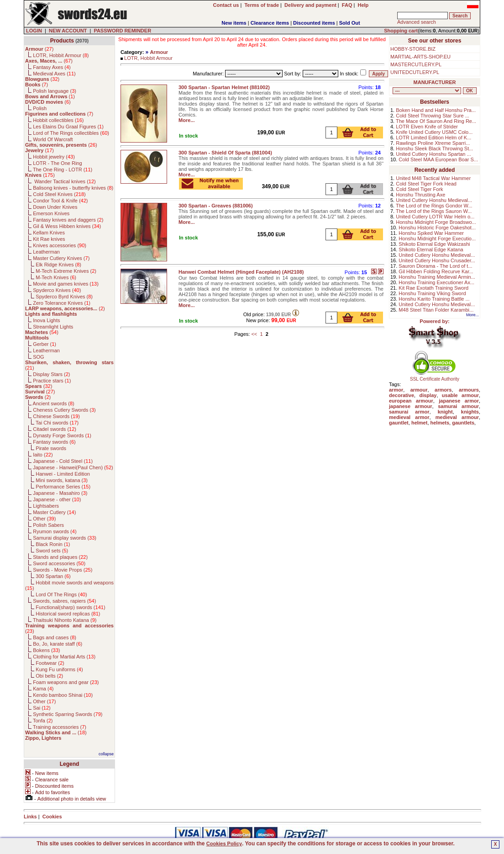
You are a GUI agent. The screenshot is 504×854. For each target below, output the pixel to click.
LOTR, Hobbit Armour (148, 58)
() (39, 49)
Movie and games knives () (66, 284)
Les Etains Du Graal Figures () (68, 127)
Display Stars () (51, 374)
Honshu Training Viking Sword (432, 293)
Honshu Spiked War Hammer (431, 233)
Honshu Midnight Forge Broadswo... (436, 222)
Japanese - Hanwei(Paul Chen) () (73, 467)
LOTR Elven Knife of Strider (427, 127)
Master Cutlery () (54, 512)
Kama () (43, 689)
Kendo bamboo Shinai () (63, 695)
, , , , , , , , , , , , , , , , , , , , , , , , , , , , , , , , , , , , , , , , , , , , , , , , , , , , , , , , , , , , (427, 91)
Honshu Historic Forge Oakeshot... (437, 228)
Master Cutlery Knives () (61, 258)
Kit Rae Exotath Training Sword (433, 288)
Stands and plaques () (60, 557)
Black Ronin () (53, 544)
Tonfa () (43, 721)
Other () (44, 519)
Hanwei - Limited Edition (63, 474)
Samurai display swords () (65, 538)
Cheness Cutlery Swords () (64, 410)
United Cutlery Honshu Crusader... (437, 260)
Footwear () (50, 663)
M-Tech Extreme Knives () (66, 271)
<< (254, 334)
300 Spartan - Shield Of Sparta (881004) (225, 153)
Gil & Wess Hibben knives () (67, 226)
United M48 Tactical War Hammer (433, 178)
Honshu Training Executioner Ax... (436, 282)
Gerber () (45, 344)
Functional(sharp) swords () (70, 607)
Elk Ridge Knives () (58, 265)
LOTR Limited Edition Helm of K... (433, 138)
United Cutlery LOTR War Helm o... (435, 217)
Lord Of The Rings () (61, 594)
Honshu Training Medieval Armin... (437, 277)
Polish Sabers (48, 525)
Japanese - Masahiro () (60, 493)
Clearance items (270, 23)
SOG (38, 357)
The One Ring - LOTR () (63, 170)
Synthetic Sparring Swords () (68, 714)
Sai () (42, 708)
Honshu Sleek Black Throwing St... (434, 149)
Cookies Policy (224, 843)
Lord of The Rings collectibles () (71, 133)
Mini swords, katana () (62, 480)
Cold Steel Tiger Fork (419, 189)
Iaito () (43, 455)
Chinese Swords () (56, 416)
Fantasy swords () (54, 442)
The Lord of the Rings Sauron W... (434, 211)
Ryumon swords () (55, 531)
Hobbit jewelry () (54, 157)
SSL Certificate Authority (435, 377)
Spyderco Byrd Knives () (64, 297)
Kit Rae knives (49, 239)
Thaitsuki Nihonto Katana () (65, 620)
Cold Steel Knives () (59, 194)
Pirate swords (51, 448)
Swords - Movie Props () (63, 570)
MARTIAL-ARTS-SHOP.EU (420, 57)
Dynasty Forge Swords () (62, 435)
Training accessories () (60, 727)
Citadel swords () (55, 429)
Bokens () (46, 650)
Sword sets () (52, 551)
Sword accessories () (59, 563)
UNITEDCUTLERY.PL (415, 72)
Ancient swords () (54, 403)
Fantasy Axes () (52, 67)
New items (234, 23)
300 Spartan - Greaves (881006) (216, 206)
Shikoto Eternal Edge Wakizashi (434, 244)
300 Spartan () (53, 576)
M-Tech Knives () (56, 277)
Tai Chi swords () (57, 423)
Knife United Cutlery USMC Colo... (434, 132)
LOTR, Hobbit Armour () (61, 55)
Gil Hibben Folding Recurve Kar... (436, 271)
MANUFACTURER (435, 82)
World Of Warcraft (53, 139)
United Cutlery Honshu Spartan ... (433, 154)
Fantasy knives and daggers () (68, 220)
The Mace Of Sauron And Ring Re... (436, 121)
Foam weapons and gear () (66, 682)
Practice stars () (52, 381)
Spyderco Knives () (57, 290)
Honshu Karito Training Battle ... (434, 299)
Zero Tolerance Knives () (62, 303)
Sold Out (350, 23)
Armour (159, 52)
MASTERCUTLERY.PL (416, 64)
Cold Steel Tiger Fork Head (426, 184)
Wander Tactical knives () (64, 181)
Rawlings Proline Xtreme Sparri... (433, 143)
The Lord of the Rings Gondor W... (434, 206)
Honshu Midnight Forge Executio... (437, 239)
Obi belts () (49, 676)
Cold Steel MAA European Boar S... (438, 159)
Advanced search (417, 22)
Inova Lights (46, 320)
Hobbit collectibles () (58, 120)
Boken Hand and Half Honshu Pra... (436, 110)
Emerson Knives (51, 213)
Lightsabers (46, 506)
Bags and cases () (55, 637)
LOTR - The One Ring (57, 163)
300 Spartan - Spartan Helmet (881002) (224, 87)
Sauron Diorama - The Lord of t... (435, 266)
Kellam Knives (49, 233)
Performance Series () (63, 487)
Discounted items (314, 23)
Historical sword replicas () (68, 614)
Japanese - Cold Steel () (63, 461)
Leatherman (46, 252)
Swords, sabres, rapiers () (64, 601)
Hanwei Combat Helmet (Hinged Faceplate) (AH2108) (241, 272)
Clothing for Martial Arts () (64, 657)
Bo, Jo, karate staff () (58, 644)
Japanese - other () (57, 499)
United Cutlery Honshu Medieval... (434, 200)
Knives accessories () (60, 245)
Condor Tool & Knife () (60, 201)
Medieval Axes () (54, 74)
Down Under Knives (55, 207)
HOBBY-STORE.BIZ (413, 49)
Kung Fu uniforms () (59, 669)
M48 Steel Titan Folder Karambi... (436, 310)
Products (62, 41)
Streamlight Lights (53, 327)
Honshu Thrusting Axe (420, 195)
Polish (40, 108)
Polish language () (55, 91)
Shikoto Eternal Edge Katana (431, 249)
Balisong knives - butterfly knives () (73, 188)
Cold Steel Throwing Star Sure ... (433, 116)
